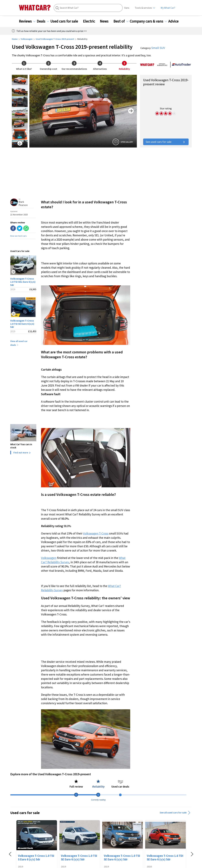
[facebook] (13, 229)
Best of (121, 21)
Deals (43, 21)
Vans (127, 8)
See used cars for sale (166, 142)
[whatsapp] (26, 229)
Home (15, 39)
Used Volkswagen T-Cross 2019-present (55, 39)
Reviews (27, 21)
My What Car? (168, 8)
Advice (175, 21)
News (106, 21)
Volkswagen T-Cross (96, 533)
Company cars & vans (148, 21)
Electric (91, 21)
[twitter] (20, 229)
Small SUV (158, 48)
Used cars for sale (66, 21)
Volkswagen (27, 39)
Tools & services (143, 8)
